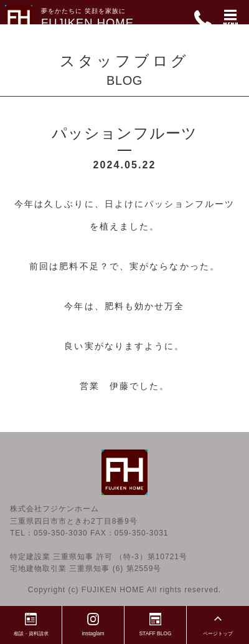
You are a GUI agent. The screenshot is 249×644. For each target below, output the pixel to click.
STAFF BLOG (156, 623)
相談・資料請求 (31, 623)
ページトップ (218, 623)
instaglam (93, 623)
